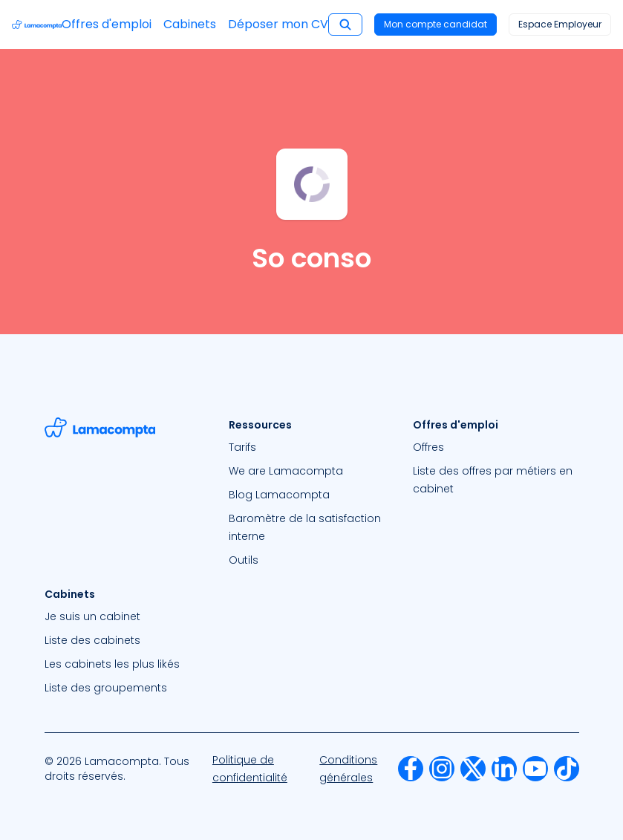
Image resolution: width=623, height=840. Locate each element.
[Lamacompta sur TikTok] (567, 769)
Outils (244, 560)
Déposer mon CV (278, 24)
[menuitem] (312, 447)
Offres (428, 447)
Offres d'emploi (107, 24)
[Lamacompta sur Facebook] (411, 769)
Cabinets (190, 24)
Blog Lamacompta (279, 495)
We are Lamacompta (286, 471)
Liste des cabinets (92, 640)
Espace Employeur (560, 24)
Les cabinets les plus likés (112, 664)
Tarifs (242, 447)
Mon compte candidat (436, 24)
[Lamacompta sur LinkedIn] (504, 769)
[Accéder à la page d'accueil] (37, 25)
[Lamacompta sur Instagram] (442, 769)
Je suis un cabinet (92, 616)
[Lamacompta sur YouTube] (535, 769)
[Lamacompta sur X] (473, 769)
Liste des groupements (106, 688)
